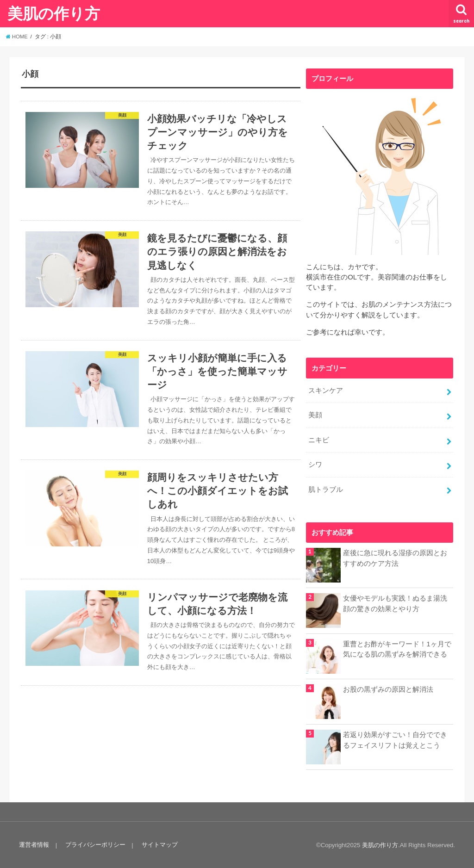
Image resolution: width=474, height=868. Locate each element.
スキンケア (326, 391)
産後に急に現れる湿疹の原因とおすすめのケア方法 (395, 557)
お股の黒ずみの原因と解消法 (388, 688)
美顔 (315, 415)
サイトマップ (159, 844)
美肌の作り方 (54, 13)
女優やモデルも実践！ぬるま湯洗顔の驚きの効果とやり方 (395, 602)
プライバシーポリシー (95, 844)
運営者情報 (34, 844)
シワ (315, 464)
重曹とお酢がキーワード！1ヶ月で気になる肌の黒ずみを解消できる (397, 648)
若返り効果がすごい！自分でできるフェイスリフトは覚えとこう (395, 738)
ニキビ (319, 439)
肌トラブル (326, 488)
